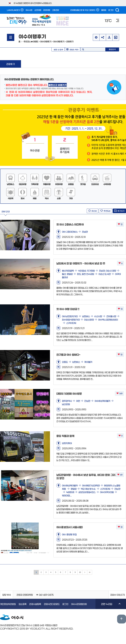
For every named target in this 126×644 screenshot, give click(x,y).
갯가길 (83, 184)
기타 (71, 198)
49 (120, 475)
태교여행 (23, 184)
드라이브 (95, 184)
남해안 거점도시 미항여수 (17, 21)
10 (120, 355)
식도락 (11, 198)
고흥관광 (55, 10)
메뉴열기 (11, 37)
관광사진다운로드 (52, 604)
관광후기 (70, 41)
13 (120, 309)
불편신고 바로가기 (57, 85)
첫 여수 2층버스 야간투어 (70, 224)
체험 (35, 198)
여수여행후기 (46, 41)
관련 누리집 (108, 606)
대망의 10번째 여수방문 (69, 393)
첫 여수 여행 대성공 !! (68, 309)
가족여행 (35, 184)
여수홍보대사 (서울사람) (70, 527)
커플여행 (47, 184)
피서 (22, 198)
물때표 (104, 10)
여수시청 (29, 10)
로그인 (111, 10)
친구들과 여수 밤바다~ (68, 355)
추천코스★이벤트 (31, 41)
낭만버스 (10, 184)
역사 (47, 198)
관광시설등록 (35, 604)
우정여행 (59, 184)
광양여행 (47, 10)
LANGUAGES (15, 10)
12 (120, 224)
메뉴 (118, 20)
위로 (122, 619)
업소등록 (23, 604)
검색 (117, 10)
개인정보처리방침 (8, 604)
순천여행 (38, 10)
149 (119, 393)
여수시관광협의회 (79, 604)
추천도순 (105, 211)
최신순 (92, 211)
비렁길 (71, 184)
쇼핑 (59, 198)
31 (120, 527)
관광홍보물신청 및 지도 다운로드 (85, 10)
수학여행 (107, 184)
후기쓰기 (119, 211)
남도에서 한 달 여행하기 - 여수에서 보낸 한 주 (81, 263)
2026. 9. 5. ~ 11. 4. (42, 20)
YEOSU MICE (63, 21)
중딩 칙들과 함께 (65, 436)
